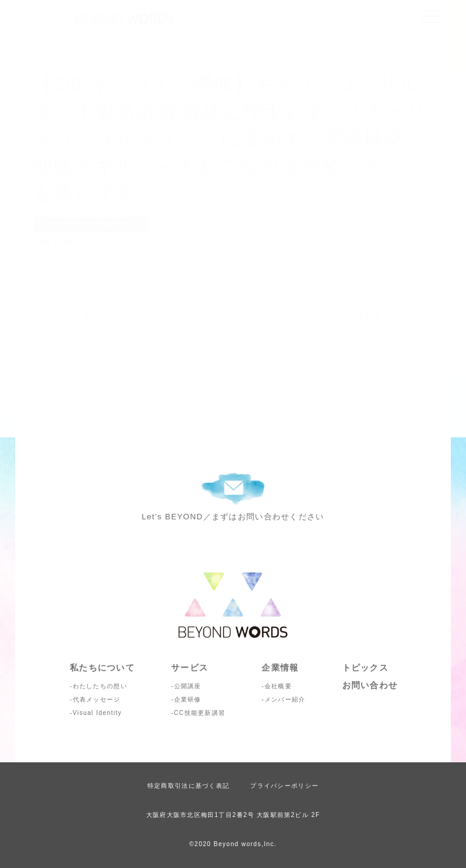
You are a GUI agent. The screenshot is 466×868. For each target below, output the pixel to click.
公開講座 (188, 686)
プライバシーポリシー (284, 786)
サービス (190, 668)
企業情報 (280, 668)
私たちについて (102, 668)
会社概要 (278, 686)
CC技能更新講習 (200, 713)
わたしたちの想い (100, 686)
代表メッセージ (97, 699)
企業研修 (188, 699)
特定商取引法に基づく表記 (188, 786)
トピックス (365, 668)
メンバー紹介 (285, 699)
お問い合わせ (370, 685)
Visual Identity (97, 713)
